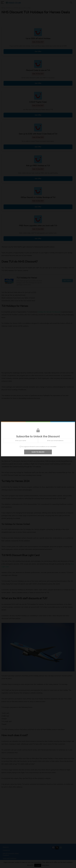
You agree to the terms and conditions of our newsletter (38, 447)
